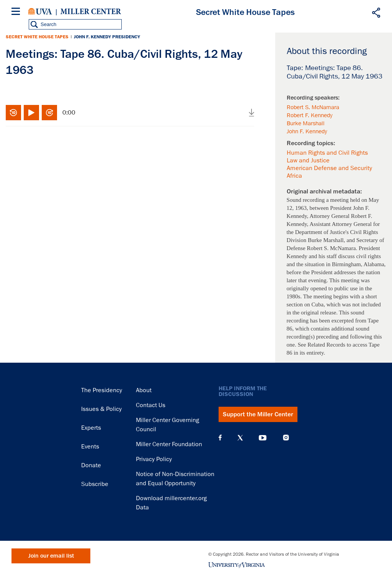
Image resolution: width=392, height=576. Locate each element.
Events (90, 447)
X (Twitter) (240, 438)
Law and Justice (308, 160)
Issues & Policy (101, 409)
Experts (91, 428)
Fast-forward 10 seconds (49, 113)
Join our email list (51, 556)
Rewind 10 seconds (13, 113)
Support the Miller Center (258, 414)
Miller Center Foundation (169, 444)
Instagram (286, 438)
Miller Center (91, 11)
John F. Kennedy (307, 131)
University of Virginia (40, 11)
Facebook (220, 438)
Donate (91, 465)
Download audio (252, 113)
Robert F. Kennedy (310, 115)
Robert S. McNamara (313, 107)
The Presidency (102, 390)
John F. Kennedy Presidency (107, 37)
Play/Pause (31, 113)
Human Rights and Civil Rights (327, 153)
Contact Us (151, 405)
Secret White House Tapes (37, 37)
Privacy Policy (154, 459)
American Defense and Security (329, 168)
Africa (294, 176)
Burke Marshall (306, 123)
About (144, 390)
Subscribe (95, 484)
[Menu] (17, 12)
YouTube (263, 438)
